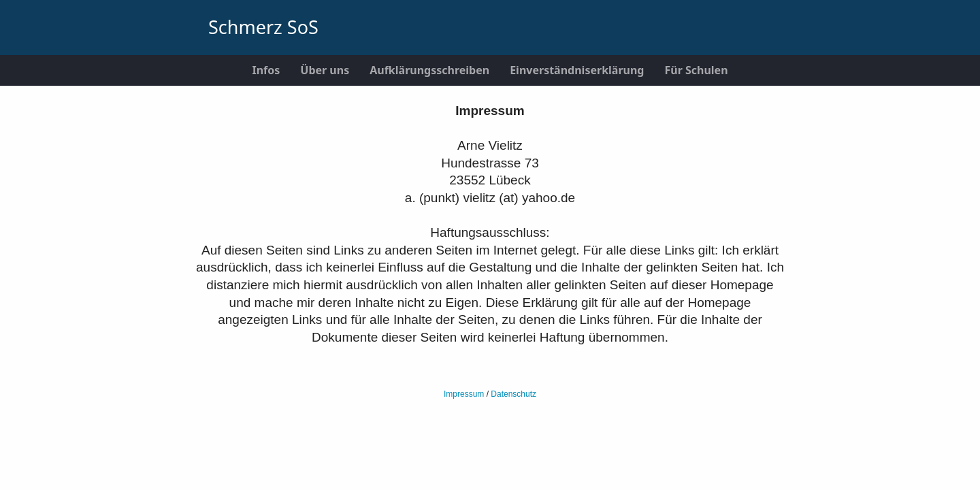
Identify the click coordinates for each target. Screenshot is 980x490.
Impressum (464, 394)
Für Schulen (696, 70)
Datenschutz (513, 394)
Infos (266, 70)
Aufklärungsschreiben (429, 70)
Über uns (325, 70)
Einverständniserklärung (577, 70)
